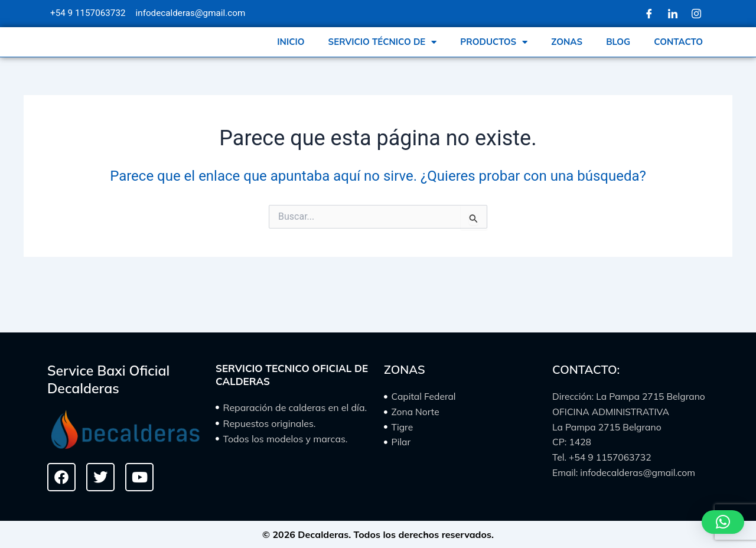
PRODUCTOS (494, 46)
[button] (723, 522)
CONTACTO (678, 46)
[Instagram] (696, 14)
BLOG (618, 46)
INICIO (291, 46)
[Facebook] (649, 14)
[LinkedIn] (673, 14)
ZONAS (567, 46)
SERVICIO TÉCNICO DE (383, 46)
